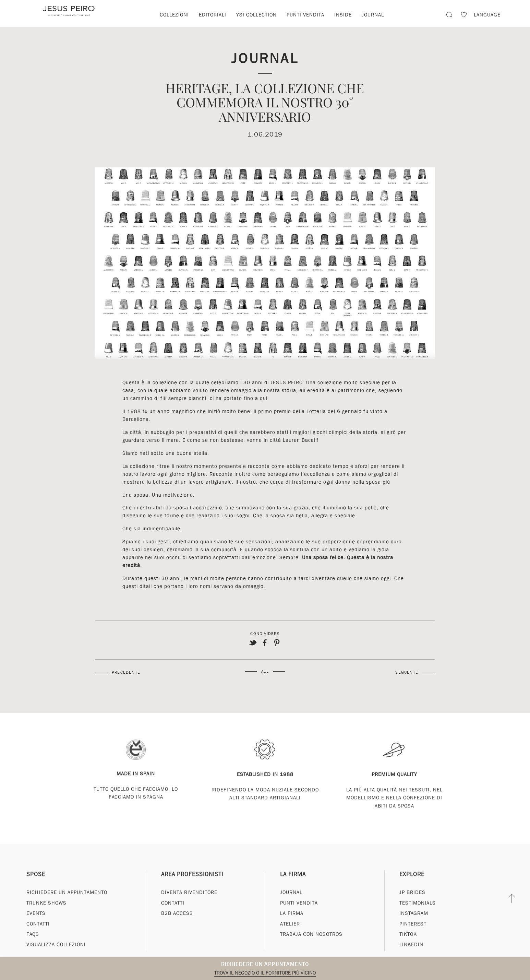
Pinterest (413, 935)
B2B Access (177, 924)
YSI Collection (256, 15)
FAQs (33, 945)
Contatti (38, 935)
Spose (36, 885)
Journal (373, 15)
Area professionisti (192, 885)
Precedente (126, 672)
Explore (412, 885)
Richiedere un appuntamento (265, 964)
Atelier (290, 935)
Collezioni (174, 15)
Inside (343, 15)
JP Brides (412, 904)
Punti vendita (305, 15)
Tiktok (408, 945)
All (265, 671)
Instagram (414, 924)
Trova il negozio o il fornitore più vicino (265, 973)
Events (36, 924)
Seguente (407, 672)
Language (487, 15)
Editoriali (213, 15)
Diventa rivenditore (189, 904)
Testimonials (418, 914)
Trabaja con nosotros (311, 945)
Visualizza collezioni (56, 956)
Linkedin (411, 956)
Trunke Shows (46, 914)
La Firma (293, 885)
